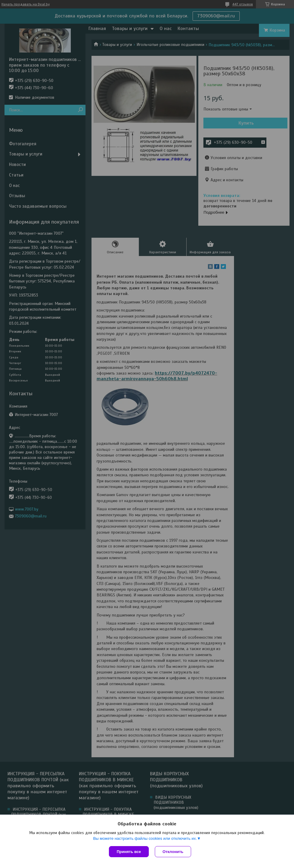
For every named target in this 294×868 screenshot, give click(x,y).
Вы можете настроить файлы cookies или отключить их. (145, 838)
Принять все (129, 852)
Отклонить (173, 852)
